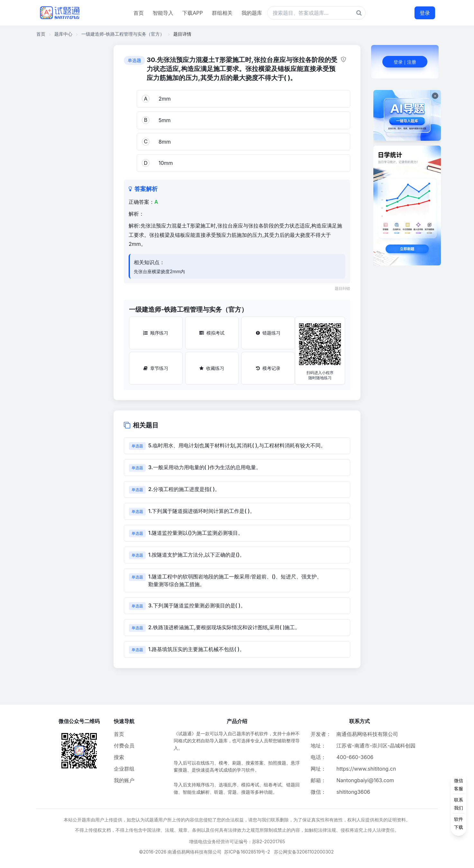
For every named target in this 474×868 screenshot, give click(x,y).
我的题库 (252, 13)
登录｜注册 (405, 62)
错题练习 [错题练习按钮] (268, 333)
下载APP (192, 13)
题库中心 (63, 34)
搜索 (119, 757)
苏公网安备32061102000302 (304, 852)
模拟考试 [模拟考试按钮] (212, 333)
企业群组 (124, 769)
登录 (425, 13)
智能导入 (163, 13)
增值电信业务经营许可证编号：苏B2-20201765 (237, 841)
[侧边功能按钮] (459, 804)
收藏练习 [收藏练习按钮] (212, 368)
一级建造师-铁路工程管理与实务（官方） (123, 34)
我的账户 (124, 780)
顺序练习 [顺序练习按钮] (156, 333)
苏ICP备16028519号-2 (247, 852)
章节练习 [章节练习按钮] (156, 368)
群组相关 (222, 13)
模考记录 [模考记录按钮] (268, 368)
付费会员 (124, 746)
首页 (139, 13)
